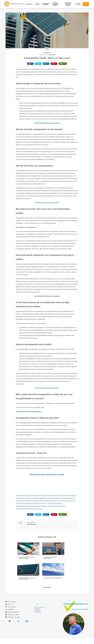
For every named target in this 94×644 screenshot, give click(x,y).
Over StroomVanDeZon (39, 607)
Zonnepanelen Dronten (23, 501)
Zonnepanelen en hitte (22, 498)
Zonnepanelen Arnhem (39, 504)
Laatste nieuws (37, 611)
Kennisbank (37, 608)
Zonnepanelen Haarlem (54, 498)
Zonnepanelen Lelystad (68, 501)
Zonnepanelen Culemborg (68, 496)
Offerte (38, 604)
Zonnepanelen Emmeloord (24, 504)
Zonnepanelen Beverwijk (40, 506)
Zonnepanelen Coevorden (55, 504)
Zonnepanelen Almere (22, 509)
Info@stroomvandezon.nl (13, 612)
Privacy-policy (37, 612)
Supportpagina (37, 610)
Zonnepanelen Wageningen (38, 498)
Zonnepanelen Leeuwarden (52, 501)
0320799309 (10, 609)
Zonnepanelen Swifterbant (23, 506)
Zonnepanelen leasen (53, 496)
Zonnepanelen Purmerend (38, 496)
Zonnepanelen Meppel (22, 496)
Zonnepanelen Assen (68, 498)
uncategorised (52, 55)
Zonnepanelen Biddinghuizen (56, 506)
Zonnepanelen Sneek (36, 509)
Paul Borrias (47, 53)
